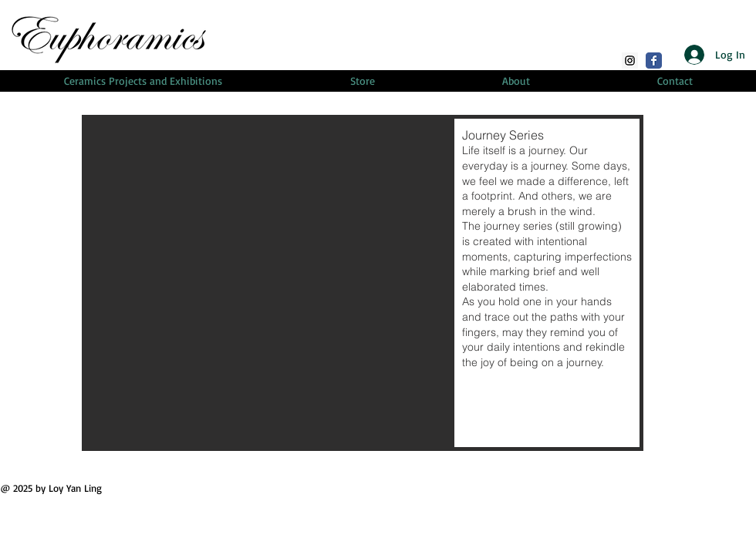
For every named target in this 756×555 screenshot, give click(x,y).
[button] (363, 283)
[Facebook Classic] (654, 61)
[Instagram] (630, 61)
